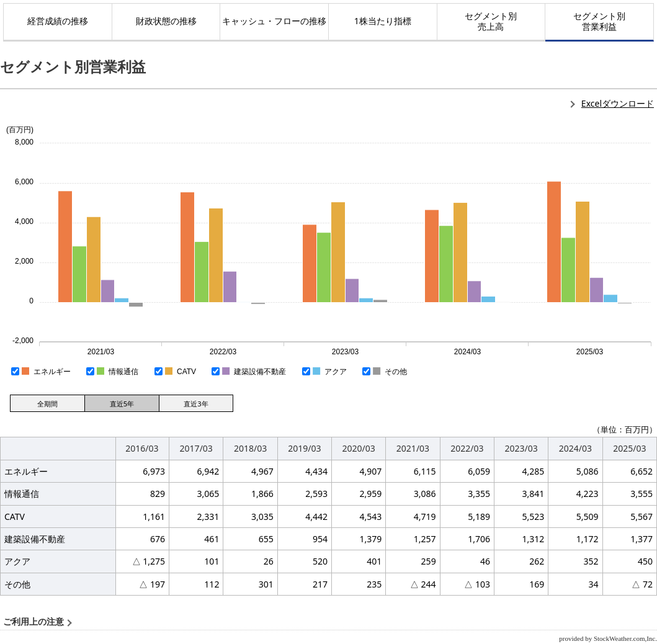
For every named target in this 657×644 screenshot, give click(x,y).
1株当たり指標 (383, 21)
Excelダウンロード (618, 103)
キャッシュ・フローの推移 (274, 21)
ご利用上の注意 (34, 622)
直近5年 (122, 404)
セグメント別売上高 (491, 21)
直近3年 (196, 404)
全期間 (47, 404)
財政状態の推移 (166, 21)
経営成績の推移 (58, 21)
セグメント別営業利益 (599, 21)
